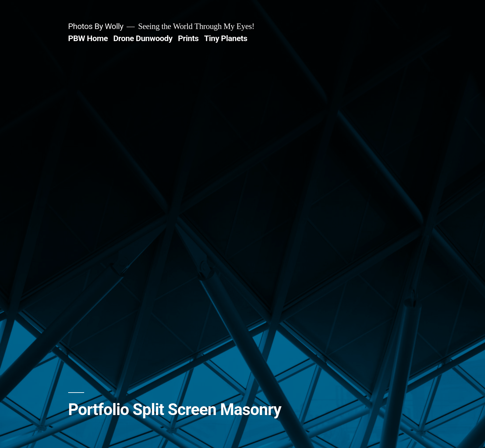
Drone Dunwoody (143, 38)
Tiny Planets (226, 38)
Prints (188, 38)
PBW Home (88, 38)
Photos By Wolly (96, 26)
